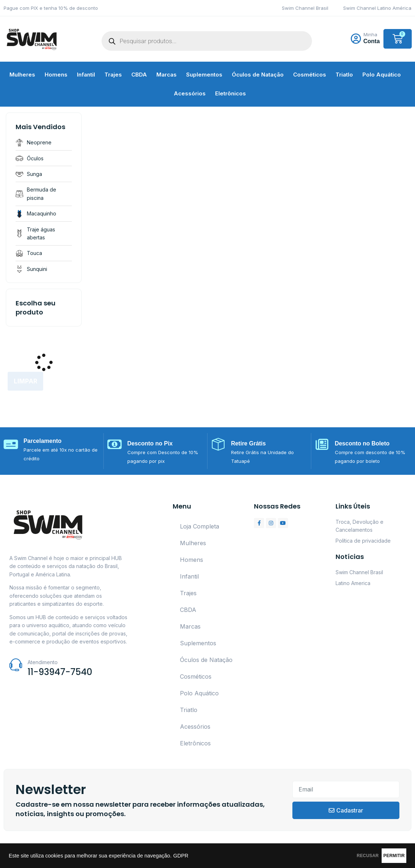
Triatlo (344, 75)
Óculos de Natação (258, 75)
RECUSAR (335, 856)
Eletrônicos (231, 93)
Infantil (86, 75)
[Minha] (356, 39)
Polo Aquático (382, 75)
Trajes (113, 75)
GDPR (181, 856)
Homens (56, 75)
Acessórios (190, 93)
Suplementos (204, 75)
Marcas (167, 75)
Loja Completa (200, 526)
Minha (370, 34)
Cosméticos (310, 75)
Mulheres (22, 75)
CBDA (139, 75)
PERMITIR (383, 856)
